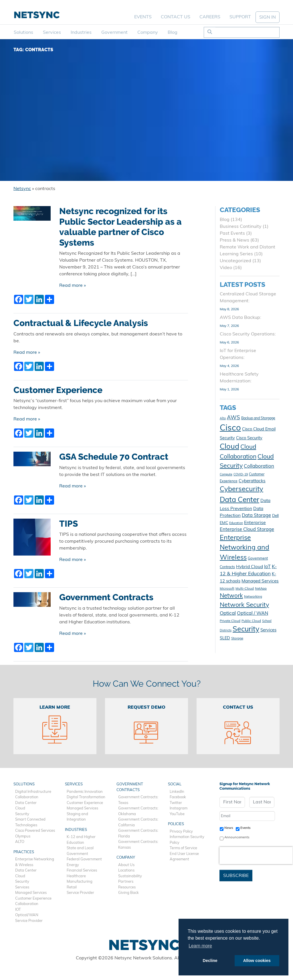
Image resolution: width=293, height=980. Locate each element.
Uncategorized (235, 261)
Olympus (23, 836)
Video (226, 268)
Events (143, 17)
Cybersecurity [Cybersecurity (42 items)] (241, 489)
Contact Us (176, 17)
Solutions (23, 33)
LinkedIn (177, 792)
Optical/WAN (27, 915)
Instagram (179, 808)
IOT (18, 910)
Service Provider (29, 921)
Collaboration (27, 797)
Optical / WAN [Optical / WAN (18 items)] (253, 614)
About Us (126, 865)
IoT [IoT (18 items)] (267, 567)
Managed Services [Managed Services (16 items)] (260, 581)
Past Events (232, 234)
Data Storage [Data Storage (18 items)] (256, 516)
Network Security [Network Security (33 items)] (244, 605)
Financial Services (82, 871)
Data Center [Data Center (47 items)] (239, 500)
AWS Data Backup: (240, 318)
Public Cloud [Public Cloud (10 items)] (251, 621)
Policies (176, 824)
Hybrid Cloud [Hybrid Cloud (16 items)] (250, 567)
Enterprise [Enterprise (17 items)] (255, 523)
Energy (73, 865)
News (229, 828)
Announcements (237, 837)
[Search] (247, 32)
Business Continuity (241, 227)
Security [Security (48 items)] (246, 630)
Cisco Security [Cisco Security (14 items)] (249, 438)
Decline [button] (210, 961)
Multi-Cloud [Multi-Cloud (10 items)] (245, 589)
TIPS (69, 524)
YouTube (177, 814)
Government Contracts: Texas (138, 800)
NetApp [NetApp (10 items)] (261, 589)
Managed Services (31, 893)
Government (114, 33)
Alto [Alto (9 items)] (223, 419)
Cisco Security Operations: (248, 334)
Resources (127, 887)
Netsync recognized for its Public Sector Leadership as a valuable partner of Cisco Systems (120, 227)
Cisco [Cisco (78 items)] (230, 428)
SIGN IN (268, 17)
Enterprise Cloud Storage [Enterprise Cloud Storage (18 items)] (247, 530)
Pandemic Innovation (85, 792)
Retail (72, 887)
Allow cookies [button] (257, 961)
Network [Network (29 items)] (231, 596)
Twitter (176, 803)
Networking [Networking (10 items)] (253, 597)
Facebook (178, 797)
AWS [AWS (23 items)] (233, 418)
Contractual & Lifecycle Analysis (81, 323)
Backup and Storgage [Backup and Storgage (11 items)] (258, 418)
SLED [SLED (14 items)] (225, 638)
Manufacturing (80, 882)
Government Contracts (106, 597)
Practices (24, 852)
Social (175, 784)
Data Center (26, 803)
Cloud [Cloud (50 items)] (229, 447)
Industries (81, 33)
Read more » (73, 286)
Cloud (20, 808)
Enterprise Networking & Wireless (35, 862)
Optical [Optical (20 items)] (228, 614)
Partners (126, 882)
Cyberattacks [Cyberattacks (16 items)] (252, 481)
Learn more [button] (200, 946)
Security (22, 814)
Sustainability (130, 876)
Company (148, 33)
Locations (126, 871)
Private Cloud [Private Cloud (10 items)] (230, 621)
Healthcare (76, 876)
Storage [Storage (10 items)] (237, 639)
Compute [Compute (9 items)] (226, 475)
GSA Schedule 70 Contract (114, 457)
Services (52, 33)
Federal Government (84, 859)
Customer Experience (58, 390)
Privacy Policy (181, 832)
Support (240, 17)
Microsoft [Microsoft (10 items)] (227, 589)
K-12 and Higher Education (81, 840)
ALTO (20, 842)
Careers (210, 17)
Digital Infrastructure (33, 792)
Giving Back (128, 893)
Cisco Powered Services (35, 831)
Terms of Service (183, 848)
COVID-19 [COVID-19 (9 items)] (241, 475)
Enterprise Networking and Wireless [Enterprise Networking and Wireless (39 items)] (245, 548)
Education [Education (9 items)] (236, 523)
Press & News (234, 240)
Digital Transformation (86, 797)
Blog (173, 33)
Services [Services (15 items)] (268, 630)
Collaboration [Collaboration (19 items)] (259, 466)
